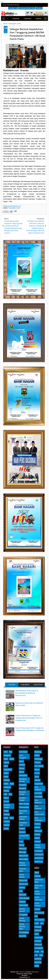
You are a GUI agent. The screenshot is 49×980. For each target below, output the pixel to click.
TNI (42, 952)
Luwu (21, 842)
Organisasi (38, 938)
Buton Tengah (24, 804)
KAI (36, 916)
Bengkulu (7, 755)
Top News (12, 685)
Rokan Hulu (23, 884)
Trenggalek (23, 915)
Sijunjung (23, 895)
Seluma (22, 888)
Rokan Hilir (23, 880)
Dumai (37, 773)
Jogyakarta (8, 770)
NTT (10, 794)
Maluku (6, 791)
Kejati (37, 923)
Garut (37, 777)
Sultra (6, 818)
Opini (37, 934)
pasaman (23, 936)
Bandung (38, 752)
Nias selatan (24, 859)
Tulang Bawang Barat (22, 927)
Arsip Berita (25, 685)
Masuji (22, 845)
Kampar (22, 829)
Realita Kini (14, 972)
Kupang (37, 824)
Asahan (22, 765)
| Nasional (11, 19)
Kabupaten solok (14, 208)
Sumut (6, 829)
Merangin (23, 852)
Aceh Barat (23, 752)
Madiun (37, 827)
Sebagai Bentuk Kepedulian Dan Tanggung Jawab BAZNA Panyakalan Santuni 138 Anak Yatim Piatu (27, 34)
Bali (10, 752)
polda (37, 966)
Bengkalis (23, 785)
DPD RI (37, 876)
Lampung (7, 787)
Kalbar (6, 773)
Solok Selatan (24, 898)
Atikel (37, 873)
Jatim (6, 766)
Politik (37, 952)
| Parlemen (22, 19)
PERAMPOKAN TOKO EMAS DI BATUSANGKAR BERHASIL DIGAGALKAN (27, 693)
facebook (39, 5)
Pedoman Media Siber (27, 8)
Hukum (37, 909)
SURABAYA (39, 855)
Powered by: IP (24, 977)
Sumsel (7, 825)
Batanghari (23, 775)
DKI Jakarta (39, 766)
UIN (36, 955)
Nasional (38, 930)
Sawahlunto (39, 858)
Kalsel (6, 777)
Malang (37, 834)
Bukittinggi (38, 759)
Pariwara (38, 941)
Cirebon (38, 762)
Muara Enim (24, 856)
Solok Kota (39, 862)
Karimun (22, 832)
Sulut (11, 818)
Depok (37, 770)
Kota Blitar (38, 797)
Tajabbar (22, 902)
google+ (42, 5)
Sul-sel (6, 801)
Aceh (6, 752)
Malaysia (38, 927)
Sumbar (7, 821)
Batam (22, 772)
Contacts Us (13, 8)
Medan (37, 838)
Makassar (38, 831)
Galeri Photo (38, 685)
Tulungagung (24, 932)
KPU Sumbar (39, 920)
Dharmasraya (24, 807)
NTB (5, 794)
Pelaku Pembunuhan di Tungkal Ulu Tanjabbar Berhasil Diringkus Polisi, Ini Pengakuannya (29, 718)
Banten (22, 768)
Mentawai (23, 849)
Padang (37, 842)
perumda (38, 962)
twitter (36, 5)
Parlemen (38, 945)
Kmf (42, 923)
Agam (21, 761)
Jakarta (37, 780)
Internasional (39, 913)
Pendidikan (39, 948)
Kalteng (7, 780)
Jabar (6, 759)
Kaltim (6, 784)
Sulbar (6, 811)
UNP (41, 955)
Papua (6, 798)
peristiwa (38, 959)
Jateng (6, 762)
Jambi (12, 759)
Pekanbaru (39, 851)
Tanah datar (23, 905)
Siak (21, 891)
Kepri (12, 784)
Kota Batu (38, 793)
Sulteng (7, 814)
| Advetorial (34, 19)
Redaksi (39, 8)
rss (46, 5)
